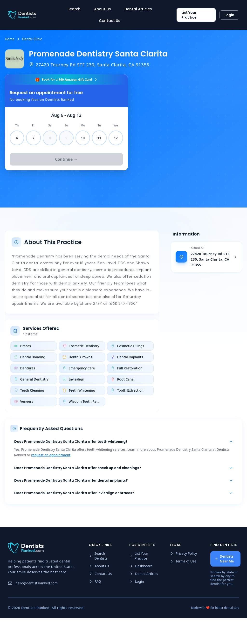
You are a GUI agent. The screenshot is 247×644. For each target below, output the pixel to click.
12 (116, 138)
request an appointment (51, 466)
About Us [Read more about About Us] (103, 9)
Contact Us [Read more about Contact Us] (110, 21)
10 (83, 138)
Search (74, 9)
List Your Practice (189, 15)
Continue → (66, 159)
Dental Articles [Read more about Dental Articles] (138, 9)
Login (229, 15)
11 (99, 138)
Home (10, 39)
